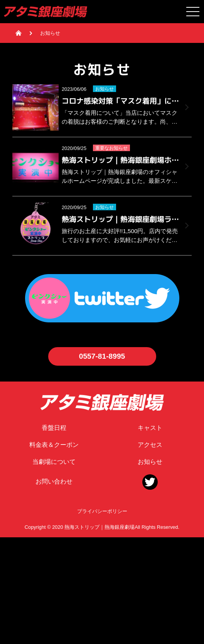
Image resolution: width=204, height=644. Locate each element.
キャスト (150, 428)
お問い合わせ (54, 481)
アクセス (150, 445)
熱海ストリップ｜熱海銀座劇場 (99, 527)
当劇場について (54, 462)
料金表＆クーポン (54, 445)
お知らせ (150, 462)
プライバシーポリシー (102, 511)
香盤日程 (54, 428)
